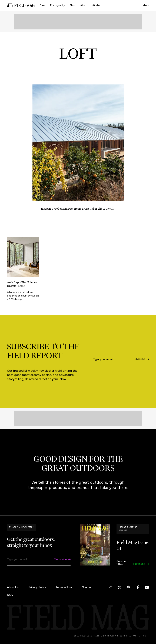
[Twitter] (120, 587)
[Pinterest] (129, 587)
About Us (13, 587)
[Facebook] (138, 587)
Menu (146, 5)
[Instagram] (110, 587)
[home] (21, 5)
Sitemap (87, 587)
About (84, 5)
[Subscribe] (141, 359)
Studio (96, 5)
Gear (42, 5)
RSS (10, 595)
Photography (57, 5)
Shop (73, 5)
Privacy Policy (37, 587)
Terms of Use (64, 587)
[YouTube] (147, 587)
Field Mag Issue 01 (132, 545)
